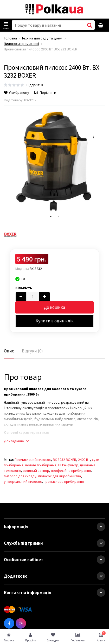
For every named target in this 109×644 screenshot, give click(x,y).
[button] (101, 527)
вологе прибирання (41, 465)
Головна (10, 38)
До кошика (54, 307)
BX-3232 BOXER (65, 460)
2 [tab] (59, 217)
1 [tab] (51, 217)
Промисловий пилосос (33, 460)
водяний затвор (36, 471)
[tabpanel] (54, 162)
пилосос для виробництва (60, 476)
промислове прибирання (64, 481)
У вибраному (17, 92)
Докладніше (16, 441)
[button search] (90, 25)
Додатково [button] (54, 576)
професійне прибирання (71, 471)
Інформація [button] (54, 527)
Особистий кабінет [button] (54, 560)
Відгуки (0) (32, 351)
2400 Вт (84, 460)
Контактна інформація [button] (54, 593)
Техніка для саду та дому (42, 38)
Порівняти (45, 92)
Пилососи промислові (21, 44)
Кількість (24, 288)
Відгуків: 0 (35, 85)
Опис (9, 351)
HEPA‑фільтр (68, 465)
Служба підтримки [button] (54, 543)
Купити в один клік (55, 321)
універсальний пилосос (23, 481)
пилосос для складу (20, 476)
